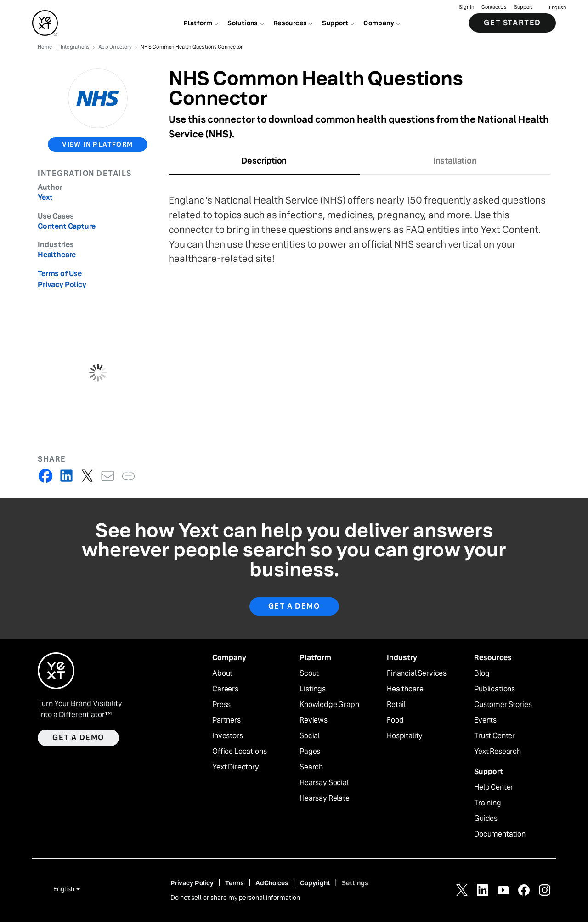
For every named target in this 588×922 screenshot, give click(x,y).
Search (311, 767)
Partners (226, 720)
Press (221, 705)
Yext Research (498, 752)
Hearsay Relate (325, 798)
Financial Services (417, 673)
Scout (309, 673)
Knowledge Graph (329, 705)
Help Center (494, 787)
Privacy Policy (62, 285)
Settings (355, 883)
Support (523, 7)
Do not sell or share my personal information (235, 898)
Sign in (466, 7)
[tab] (264, 164)
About (222, 673)
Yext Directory (236, 767)
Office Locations (239, 752)
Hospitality (405, 736)
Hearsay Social (324, 783)
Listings (313, 689)
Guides (486, 819)
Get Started (512, 23)
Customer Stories (503, 705)
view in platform (97, 144)
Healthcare (405, 689)
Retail (396, 705)
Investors (228, 736)
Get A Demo (294, 606)
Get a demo (78, 738)
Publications (495, 689)
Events (485, 720)
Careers (225, 689)
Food (395, 720)
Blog (482, 673)
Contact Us (494, 7)
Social (310, 736)
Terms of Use (60, 274)
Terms (235, 883)
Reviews (314, 720)
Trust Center (495, 736)
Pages (310, 752)
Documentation (500, 834)
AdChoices (272, 883)
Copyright (315, 883)
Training (488, 803)
